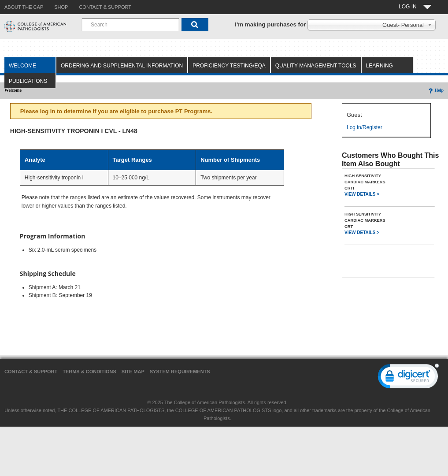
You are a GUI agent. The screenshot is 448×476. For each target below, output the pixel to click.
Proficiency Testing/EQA (229, 66)
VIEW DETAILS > (362, 194)
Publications (28, 81)
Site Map (133, 372)
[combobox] (130, 25)
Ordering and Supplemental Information (122, 66)
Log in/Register (365, 127)
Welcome (22, 66)
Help (435, 90)
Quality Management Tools (316, 66)
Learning (380, 66)
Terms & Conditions (89, 372)
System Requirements (180, 372)
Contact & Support (31, 372)
